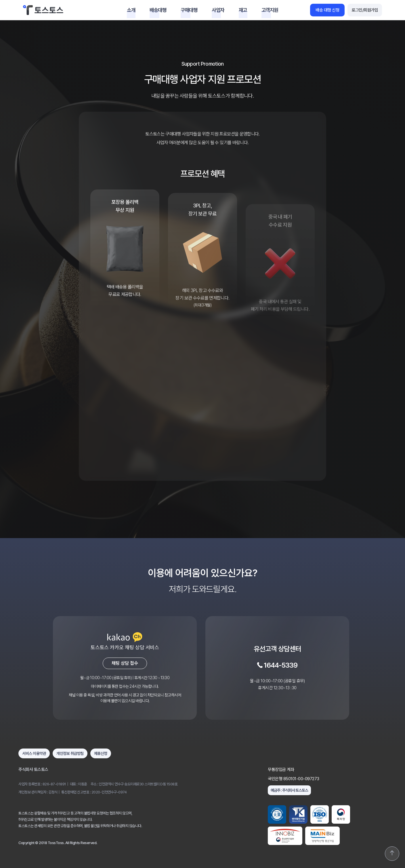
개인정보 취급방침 (70, 753)
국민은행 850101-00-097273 (294, 779)
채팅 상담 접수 (125, 663)
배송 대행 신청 (327, 10)
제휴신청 (101, 753)
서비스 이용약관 (34, 753)
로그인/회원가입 (365, 10)
